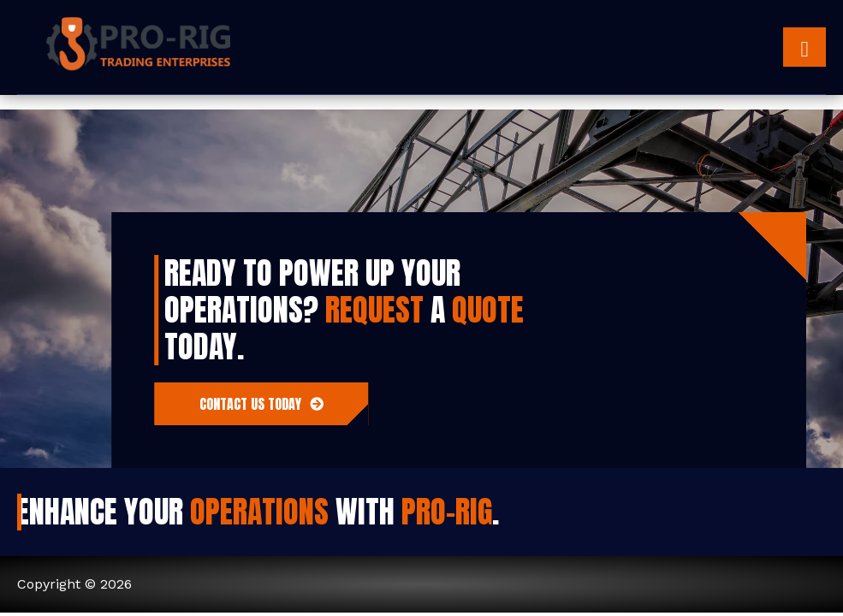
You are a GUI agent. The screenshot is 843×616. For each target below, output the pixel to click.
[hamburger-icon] (804, 47)
